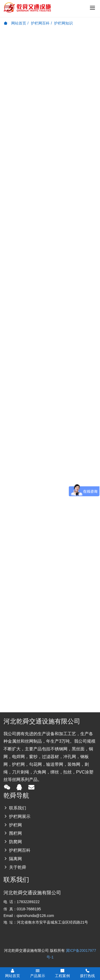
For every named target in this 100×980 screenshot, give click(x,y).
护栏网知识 (63, 23)
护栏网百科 (40, 23)
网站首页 (15, 23)
